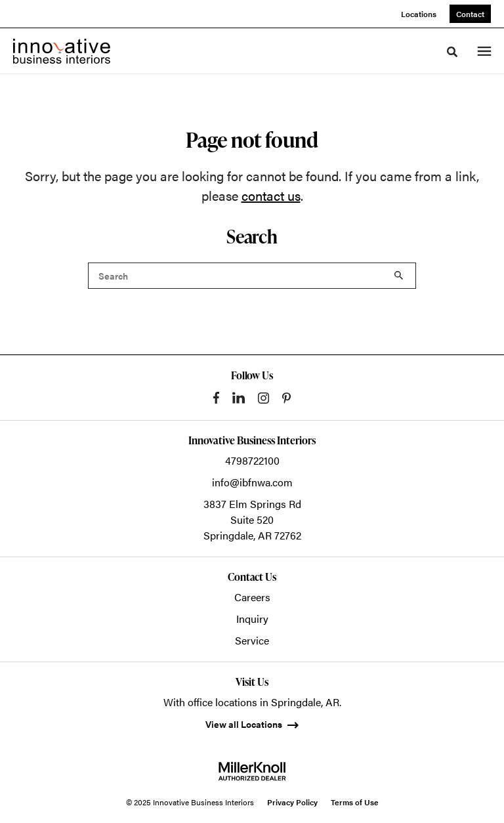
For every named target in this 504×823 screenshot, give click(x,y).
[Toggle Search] (452, 52)
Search (399, 276)
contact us (271, 195)
